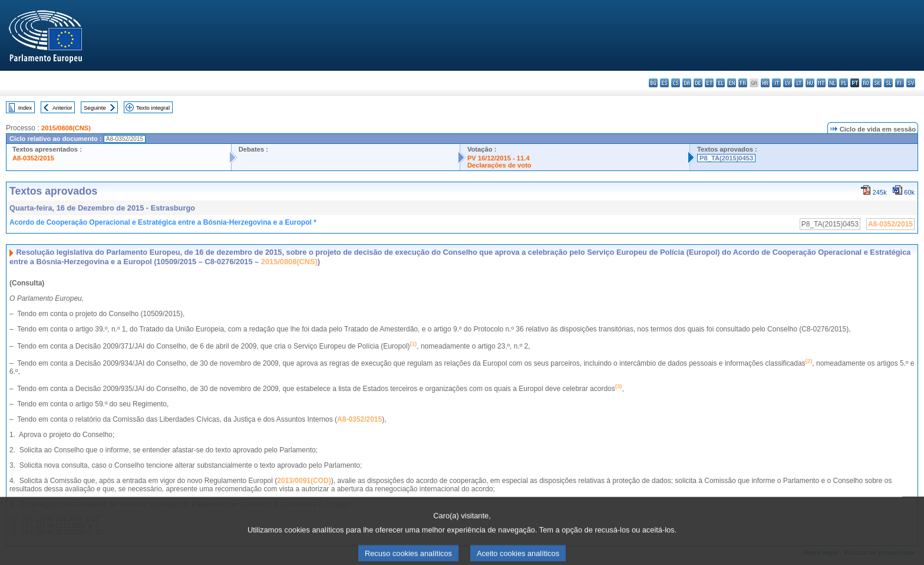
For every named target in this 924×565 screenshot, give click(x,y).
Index (25, 108)
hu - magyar (810, 83)
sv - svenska (911, 83)
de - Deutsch (698, 83)
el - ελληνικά (720, 83)
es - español (664, 83)
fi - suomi (900, 83)
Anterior (62, 108)
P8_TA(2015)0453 (726, 158)
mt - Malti (821, 83)
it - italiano (776, 83)
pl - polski (844, 83)
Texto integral (153, 108)
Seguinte (95, 108)
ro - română (866, 83)
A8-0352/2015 (33, 158)
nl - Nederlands (832, 83)
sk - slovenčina (877, 83)
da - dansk (687, 83)
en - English (732, 83)
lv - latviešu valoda (788, 83)
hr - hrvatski (765, 83)
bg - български (653, 83)
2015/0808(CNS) (66, 128)
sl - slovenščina (888, 83)
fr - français (743, 83)
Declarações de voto (499, 165)
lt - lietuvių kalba (799, 83)
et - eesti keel (709, 83)
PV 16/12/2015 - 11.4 (499, 158)
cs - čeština (676, 83)
